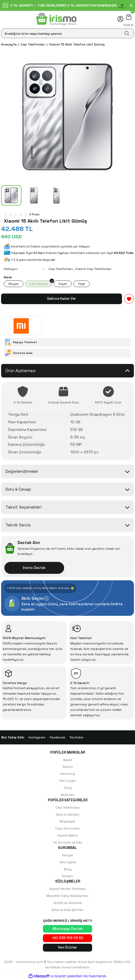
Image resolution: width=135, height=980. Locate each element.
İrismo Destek (34, 568)
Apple (68, 760)
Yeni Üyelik (68, 862)
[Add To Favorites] (129, 299)
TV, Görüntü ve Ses (67, 842)
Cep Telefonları (61, 269)
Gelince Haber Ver (62, 299)
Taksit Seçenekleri (23, 507)
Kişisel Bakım (68, 835)
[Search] (67, 33)
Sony (68, 788)
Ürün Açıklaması (21, 371)
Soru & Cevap (18, 489)
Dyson (68, 766)
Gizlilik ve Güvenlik (68, 903)
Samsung (67, 774)
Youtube (76, 737)
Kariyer (68, 855)
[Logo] (56, 19)
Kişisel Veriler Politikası (68, 889)
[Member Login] (120, 19)
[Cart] (129, 17)
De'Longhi (68, 781)
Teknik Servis (18, 525)
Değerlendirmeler (22, 471)
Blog (68, 869)
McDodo (68, 795)
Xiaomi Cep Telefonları (93, 269)
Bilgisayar (67, 821)
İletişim (68, 876)
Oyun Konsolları (67, 828)
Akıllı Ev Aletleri (68, 814)
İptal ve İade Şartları (67, 910)
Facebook (57, 737)
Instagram (37, 737)
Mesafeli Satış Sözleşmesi (67, 896)
